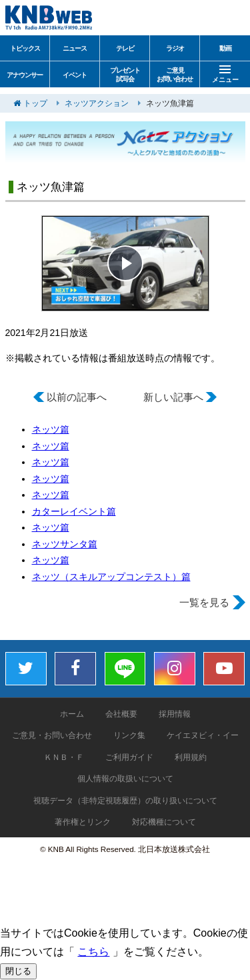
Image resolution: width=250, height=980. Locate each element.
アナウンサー (25, 75)
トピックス (25, 48)
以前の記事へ (77, 397)
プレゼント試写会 (125, 75)
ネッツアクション (97, 103)
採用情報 (175, 714)
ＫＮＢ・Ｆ (64, 757)
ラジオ (175, 48)
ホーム (72, 714)
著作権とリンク (83, 822)
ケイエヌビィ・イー (203, 735)
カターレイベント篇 (74, 511)
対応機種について (164, 822)
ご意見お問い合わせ (175, 75)
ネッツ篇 (51, 429)
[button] (125, 263)
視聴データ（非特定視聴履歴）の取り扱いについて (125, 801)
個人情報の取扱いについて (125, 779)
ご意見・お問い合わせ (52, 735)
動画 (225, 48)
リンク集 (129, 735)
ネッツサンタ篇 (65, 544)
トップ (35, 103)
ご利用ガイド (129, 757)
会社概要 (121, 714)
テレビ (125, 48)
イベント (75, 75)
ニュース (75, 48)
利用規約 (191, 757)
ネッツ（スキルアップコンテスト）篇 (111, 577)
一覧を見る (204, 602)
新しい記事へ (173, 397)
